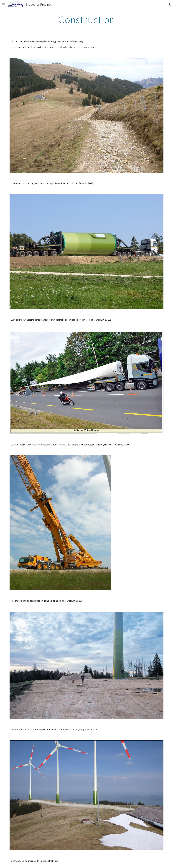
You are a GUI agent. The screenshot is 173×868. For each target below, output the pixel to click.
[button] (4, 4)
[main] (87, 19)
